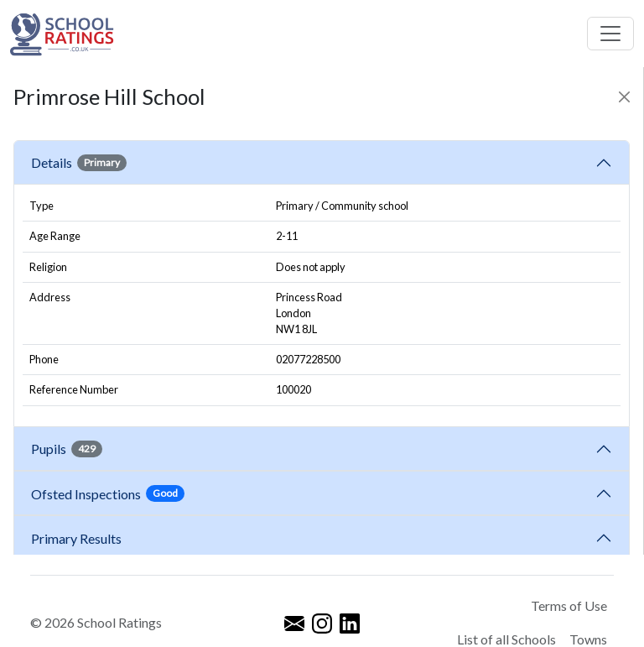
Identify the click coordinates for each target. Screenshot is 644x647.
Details (79, 163)
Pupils (67, 449)
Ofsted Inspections (108, 493)
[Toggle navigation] (610, 34)
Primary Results (76, 538)
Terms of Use (569, 605)
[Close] (624, 97)
